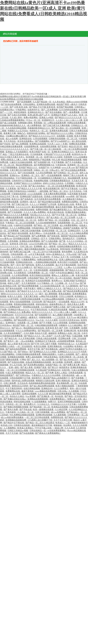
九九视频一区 (61, 283)
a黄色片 (74, 104)
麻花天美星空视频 (64, 207)
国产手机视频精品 (54, 228)
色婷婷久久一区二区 (39, 131)
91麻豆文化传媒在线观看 (21, 162)
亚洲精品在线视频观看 (38, 399)
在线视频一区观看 (65, 136)
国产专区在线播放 (54, 112)
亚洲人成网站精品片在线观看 (73, 260)
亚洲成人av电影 (47, 118)
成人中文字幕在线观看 (66, 265)
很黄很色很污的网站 (36, 133)
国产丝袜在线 (54, 236)
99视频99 (63, 325)
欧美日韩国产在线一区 (40, 152)
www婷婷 (70, 196)
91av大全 (40, 320)
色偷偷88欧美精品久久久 (39, 128)
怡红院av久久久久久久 (41, 215)
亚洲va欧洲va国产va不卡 (39, 115)
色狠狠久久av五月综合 (18, 131)
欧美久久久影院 (15, 296)
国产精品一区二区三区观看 (46, 225)
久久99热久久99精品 (21, 257)
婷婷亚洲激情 (20, 112)
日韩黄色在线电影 (22, 425)
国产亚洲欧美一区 (46, 396)
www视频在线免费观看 (46, 391)
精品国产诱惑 (63, 104)
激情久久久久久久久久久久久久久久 (18, 294)
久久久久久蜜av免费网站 (35, 212)
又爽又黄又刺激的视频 (31, 231)
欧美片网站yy (36, 233)
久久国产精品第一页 (42, 102)
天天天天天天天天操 (24, 315)
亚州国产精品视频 (65, 107)
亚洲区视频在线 (55, 346)
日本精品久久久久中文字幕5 (64, 404)
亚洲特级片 (11, 323)
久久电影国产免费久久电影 (54, 307)
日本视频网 (75, 328)
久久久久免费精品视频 (20, 228)
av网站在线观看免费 (57, 123)
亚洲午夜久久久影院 (54, 157)
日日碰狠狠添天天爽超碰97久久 (53, 178)
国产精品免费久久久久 (24, 320)
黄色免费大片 (30, 404)
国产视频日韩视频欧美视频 (16, 407)
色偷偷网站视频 (41, 181)
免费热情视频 (42, 210)
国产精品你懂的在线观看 (49, 202)
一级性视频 (43, 191)
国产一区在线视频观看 (52, 175)
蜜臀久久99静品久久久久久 (50, 289)
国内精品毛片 (69, 239)
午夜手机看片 (30, 289)
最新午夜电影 (28, 391)
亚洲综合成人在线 (66, 204)
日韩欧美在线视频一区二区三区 (63, 139)
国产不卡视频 (46, 323)
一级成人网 (58, 428)
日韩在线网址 (29, 104)
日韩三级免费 (10, 383)
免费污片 (52, 402)
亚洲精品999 (47, 388)
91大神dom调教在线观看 (53, 299)
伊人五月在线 (16, 365)
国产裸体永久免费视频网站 (48, 433)
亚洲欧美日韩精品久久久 (63, 152)
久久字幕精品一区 (46, 283)
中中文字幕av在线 (43, 428)
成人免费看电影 (35, 125)
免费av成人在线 (75, 399)
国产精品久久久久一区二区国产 (39, 336)
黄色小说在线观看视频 (20, 302)
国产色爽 (49, 373)
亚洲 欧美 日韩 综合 (19, 244)
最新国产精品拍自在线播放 (74, 236)
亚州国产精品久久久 (28, 168)
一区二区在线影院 (24, 346)
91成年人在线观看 (66, 354)
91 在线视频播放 (39, 402)
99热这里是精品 (51, 357)
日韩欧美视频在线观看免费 (28, 354)
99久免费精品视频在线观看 (22, 415)
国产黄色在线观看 (14, 289)
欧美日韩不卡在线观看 (68, 262)
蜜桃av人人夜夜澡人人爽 (63, 275)
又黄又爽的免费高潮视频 (55, 194)
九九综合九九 (44, 404)
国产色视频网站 (43, 141)
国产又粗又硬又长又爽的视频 (57, 125)
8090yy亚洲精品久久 (56, 254)
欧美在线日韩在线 (56, 212)
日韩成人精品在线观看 (47, 339)
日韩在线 (5, 254)
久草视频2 (70, 183)
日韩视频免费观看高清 (60, 181)
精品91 (77, 420)
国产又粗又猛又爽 (75, 307)
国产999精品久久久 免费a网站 (17, 312)
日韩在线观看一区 (19, 254)
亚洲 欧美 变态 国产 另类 (57, 328)
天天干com (71, 317)
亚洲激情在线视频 (77, 323)
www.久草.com (68, 168)
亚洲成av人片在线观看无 (17, 152)
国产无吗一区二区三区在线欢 (59, 278)
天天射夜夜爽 (37, 154)
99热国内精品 (38, 228)
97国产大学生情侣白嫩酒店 (62, 273)
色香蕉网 (68, 157)
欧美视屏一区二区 (35, 157)
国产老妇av (23, 352)
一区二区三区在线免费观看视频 (61, 186)
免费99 (41, 220)
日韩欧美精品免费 (18, 278)
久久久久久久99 (23, 207)
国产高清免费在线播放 (34, 365)
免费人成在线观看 (34, 357)
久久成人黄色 (16, 118)
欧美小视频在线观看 (65, 386)
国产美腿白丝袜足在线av (15, 399)
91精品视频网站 (7, 354)
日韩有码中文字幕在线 (22, 181)
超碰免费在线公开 (58, 304)
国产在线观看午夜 (42, 162)
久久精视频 (74, 391)
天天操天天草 (78, 181)
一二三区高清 (59, 317)
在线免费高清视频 (48, 146)
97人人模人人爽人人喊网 (66, 312)
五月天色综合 (76, 191)
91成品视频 (77, 336)
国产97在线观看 (15, 212)
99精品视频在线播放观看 (12, 146)
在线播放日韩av (7, 110)
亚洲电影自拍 (26, 139)
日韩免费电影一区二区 (78, 415)
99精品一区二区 (41, 170)
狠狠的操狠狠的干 (80, 423)
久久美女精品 (59, 102)
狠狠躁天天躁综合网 (45, 381)
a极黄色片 (33, 317)
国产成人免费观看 (20, 144)
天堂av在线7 (72, 254)
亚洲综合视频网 (29, 394)
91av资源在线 (53, 249)
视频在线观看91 (49, 354)
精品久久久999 (78, 302)
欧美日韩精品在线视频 (40, 275)
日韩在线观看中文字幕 (20, 378)
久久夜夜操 (11, 189)
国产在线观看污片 (43, 315)
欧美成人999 (7, 425)
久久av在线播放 (80, 157)
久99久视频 (29, 333)
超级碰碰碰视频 (57, 270)
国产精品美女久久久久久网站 (60, 133)
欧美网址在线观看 (38, 144)
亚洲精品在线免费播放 (30, 241)
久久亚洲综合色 (81, 252)
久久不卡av (74, 283)
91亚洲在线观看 (41, 270)
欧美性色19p (78, 154)
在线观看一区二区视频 (28, 323)
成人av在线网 (12, 139)
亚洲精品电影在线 (24, 262)
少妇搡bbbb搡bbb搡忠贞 (17, 136)
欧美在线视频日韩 (52, 189)
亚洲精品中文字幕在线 (46, 341)
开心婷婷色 (45, 257)
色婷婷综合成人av (66, 344)
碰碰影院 (53, 333)
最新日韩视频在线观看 (35, 249)
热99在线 (59, 396)
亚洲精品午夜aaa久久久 (19, 310)
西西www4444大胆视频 (77, 102)
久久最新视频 (60, 415)
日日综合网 (37, 302)
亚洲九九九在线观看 (45, 265)
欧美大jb (16, 199)
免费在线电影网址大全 (48, 260)
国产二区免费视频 (50, 110)
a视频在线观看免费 (15, 218)
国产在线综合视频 (16, 362)
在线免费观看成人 (58, 399)
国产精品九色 (11, 339)
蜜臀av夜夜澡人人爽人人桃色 (14, 160)
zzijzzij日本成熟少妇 (38, 244)
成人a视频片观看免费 (62, 315)
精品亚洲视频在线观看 (72, 160)
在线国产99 (44, 168)
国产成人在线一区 (16, 281)
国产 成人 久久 (34, 360)
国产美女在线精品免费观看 (74, 170)
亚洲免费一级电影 (73, 362)
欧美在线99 (11, 291)
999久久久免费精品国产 (11, 307)
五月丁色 (65, 257)
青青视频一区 (40, 123)
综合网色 (68, 425)
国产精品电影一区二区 (40, 407)
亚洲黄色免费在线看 (46, 104)
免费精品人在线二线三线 (69, 333)
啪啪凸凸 (22, 133)
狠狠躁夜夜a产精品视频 (40, 160)
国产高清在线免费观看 (11, 104)
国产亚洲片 (63, 146)
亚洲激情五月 (48, 120)
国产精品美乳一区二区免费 (50, 331)
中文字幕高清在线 (39, 310)
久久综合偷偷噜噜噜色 (46, 223)
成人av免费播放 (58, 412)
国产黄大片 (53, 367)
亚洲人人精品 (61, 373)
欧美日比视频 (40, 346)
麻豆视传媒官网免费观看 (43, 207)
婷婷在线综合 (42, 304)
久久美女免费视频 (44, 173)
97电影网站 (21, 110)
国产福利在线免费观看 (16, 349)
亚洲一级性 (14, 367)
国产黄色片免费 (11, 410)
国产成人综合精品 (37, 186)
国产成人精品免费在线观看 (42, 386)
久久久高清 (70, 428)
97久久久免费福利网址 (26, 331)
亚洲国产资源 (40, 367)
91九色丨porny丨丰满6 (58, 144)
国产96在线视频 (27, 433)
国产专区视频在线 (50, 349)
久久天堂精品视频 (27, 339)
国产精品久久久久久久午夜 (30, 189)
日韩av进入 (55, 170)
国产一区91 (16, 265)
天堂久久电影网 (66, 296)
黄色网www (57, 281)
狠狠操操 (58, 425)
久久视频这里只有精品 (73, 199)
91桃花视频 (5, 199)
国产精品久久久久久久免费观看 (15, 215)
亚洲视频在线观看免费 (16, 420)
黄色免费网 (67, 252)
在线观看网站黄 (32, 146)
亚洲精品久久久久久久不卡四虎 (72, 352)
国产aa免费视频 (39, 236)
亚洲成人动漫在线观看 (55, 196)
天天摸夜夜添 (20, 273)
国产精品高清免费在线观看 (75, 291)
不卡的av (55, 257)
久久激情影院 (72, 286)
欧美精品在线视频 (60, 407)
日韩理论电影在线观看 (31, 299)
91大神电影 (56, 168)
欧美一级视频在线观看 (44, 410)
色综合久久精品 (17, 396)
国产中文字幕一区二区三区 (65, 215)
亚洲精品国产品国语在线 (32, 196)
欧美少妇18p (24, 344)
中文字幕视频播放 (9, 168)
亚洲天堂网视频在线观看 (69, 402)
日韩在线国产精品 (36, 278)
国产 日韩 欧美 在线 (19, 107)
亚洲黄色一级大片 (28, 202)
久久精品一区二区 (26, 412)
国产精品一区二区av (58, 244)
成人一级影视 (50, 246)
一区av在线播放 (27, 341)
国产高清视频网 (24, 102)
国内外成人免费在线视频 (23, 381)
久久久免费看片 (61, 388)
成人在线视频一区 (50, 360)
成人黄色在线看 (79, 141)
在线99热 (66, 370)
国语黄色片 (37, 378)
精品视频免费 (74, 178)
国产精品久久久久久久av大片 (42, 136)
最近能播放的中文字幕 (42, 425)
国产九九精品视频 (50, 241)
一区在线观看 (64, 302)
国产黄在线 (81, 196)
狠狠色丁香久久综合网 (74, 175)
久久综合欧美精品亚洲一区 (53, 286)
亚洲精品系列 (74, 231)
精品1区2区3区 (76, 146)
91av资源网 (31, 396)
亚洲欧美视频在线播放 (76, 212)
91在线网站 (68, 346)
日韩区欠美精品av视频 (18, 431)
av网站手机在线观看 (49, 296)
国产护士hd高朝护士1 (61, 141)
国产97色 (35, 344)
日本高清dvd (6, 325)
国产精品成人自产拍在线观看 (17, 236)
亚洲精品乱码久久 (36, 112)
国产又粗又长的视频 (17, 115)
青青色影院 (65, 249)
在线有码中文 (34, 110)
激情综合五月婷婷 (20, 386)
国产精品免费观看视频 (28, 286)
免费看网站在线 (13, 391)
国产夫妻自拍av (23, 375)
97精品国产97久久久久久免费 (57, 154)
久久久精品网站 (75, 325)
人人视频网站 (6, 320)
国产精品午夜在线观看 (18, 233)
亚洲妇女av (15, 175)
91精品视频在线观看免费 (46, 325)
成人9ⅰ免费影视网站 (69, 225)
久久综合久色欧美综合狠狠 (22, 210)
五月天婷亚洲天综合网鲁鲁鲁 (48, 199)
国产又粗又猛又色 (20, 204)
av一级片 (40, 294)
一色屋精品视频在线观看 (45, 262)
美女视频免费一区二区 (67, 383)
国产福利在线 (28, 265)
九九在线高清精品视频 (16, 128)
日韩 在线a (63, 391)
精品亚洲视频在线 (24, 165)
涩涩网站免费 (65, 339)
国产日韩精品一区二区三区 (66, 173)
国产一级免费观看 (72, 112)
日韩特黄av (80, 107)
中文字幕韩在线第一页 (26, 178)
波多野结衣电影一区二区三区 (23, 220)
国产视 (62, 241)
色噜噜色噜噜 (45, 317)
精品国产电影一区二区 (23, 325)
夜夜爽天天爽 (10, 133)
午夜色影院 (11, 412)
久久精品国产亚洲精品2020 (48, 370)
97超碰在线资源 (19, 194)
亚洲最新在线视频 (16, 357)
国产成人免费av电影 (53, 291)
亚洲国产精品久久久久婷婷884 (28, 183)
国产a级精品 (22, 317)
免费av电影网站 (31, 118)
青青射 (79, 204)
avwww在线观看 (35, 194)
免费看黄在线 (57, 417)
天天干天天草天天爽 (63, 420)
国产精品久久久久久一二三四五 (48, 267)
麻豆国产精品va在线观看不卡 (57, 378)
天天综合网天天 (13, 260)
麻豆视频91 (82, 317)
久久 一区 (28, 270)
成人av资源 (13, 344)
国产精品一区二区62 (59, 191)
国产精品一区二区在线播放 (57, 220)
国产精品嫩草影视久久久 (61, 210)
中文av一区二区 (34, 120)
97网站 (23, 360)
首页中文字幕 (34, 349)
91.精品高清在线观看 (58, 310)
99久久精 (56, 160)
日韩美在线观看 (76, 373)
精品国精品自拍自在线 (34, 328)
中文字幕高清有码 (14, 388)
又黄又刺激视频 (43, 412)
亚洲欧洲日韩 (70, 331)
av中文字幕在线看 (37, 254)
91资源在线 (61, 165)
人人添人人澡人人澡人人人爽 (69, 120)
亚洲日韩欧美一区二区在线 (72, 357)
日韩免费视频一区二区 (38, 273)
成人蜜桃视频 (51, 294)
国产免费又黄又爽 (72, 365)
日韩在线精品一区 (38, 431)
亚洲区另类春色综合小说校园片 (22, 191)
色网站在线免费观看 (77, 123)
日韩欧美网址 (55, 239)
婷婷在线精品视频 (22, 402)
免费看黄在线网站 (70, 202)
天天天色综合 (10, 141)
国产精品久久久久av (75, 270)
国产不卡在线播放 (74, 162)
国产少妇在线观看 (26, 173)
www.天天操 (22, 186)
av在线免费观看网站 (57, 431)
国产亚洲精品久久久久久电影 (43, 352)
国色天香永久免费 (76, 304)
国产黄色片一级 (11, 341)
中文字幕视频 (58, 162)
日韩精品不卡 (72, 299)
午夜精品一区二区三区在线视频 (20, 223)
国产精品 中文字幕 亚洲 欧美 (42, 107)
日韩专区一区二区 (14, 404)
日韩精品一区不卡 (39, 239)
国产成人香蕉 (27, 367)
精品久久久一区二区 (35, 373)
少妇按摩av (78, 315)
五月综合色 (22, 383)
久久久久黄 (43, 394)
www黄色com (6, 239)
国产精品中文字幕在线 (14, 423)
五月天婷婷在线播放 (68, 110)
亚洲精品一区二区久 (31, 175)
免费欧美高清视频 (78, 144)
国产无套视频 (78, 378)
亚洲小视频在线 (63, 381)
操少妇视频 (58, 362)
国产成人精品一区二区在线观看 (66, 128)
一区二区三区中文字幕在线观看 (46, 252)
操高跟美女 (64, 367)
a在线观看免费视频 (66, 341)
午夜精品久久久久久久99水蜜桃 (46, 375)
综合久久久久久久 (9, 173)
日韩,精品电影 (68, 375)
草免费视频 (77, 249)
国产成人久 (17, 328)
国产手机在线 (26, 410)
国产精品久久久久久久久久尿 (68, 118)
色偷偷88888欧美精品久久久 (13, 125)
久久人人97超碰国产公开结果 (43, 204)
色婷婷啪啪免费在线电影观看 (42, 383)
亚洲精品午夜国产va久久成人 (65, 115)
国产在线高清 (27, 199)
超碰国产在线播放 (72, 228)
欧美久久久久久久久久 (43, 312)
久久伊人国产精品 (63, 336)
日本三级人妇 (26, 246)
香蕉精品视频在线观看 (24, 304)
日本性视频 (75, 257)
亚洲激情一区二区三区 (78, 165)
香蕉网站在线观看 (32, 307)
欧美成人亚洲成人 (26, 428)
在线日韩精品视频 (32, 388)
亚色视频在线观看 (22, 239)
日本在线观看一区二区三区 (56, 233)
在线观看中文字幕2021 (35, 218)
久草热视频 (13, 241)
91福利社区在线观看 (23, 225)
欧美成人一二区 (63, 423)
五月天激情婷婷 (29, 283)
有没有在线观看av (26, 141)
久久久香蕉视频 (60, 323)
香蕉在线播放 (65, 294)
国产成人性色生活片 (69, 360)
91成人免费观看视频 (15, 373)
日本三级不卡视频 (49, 344)
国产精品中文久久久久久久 (30, 291)
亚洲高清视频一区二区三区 (55, 231)
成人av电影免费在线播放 (12, 417)
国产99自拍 (5, 144)
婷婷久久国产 (14, 283)
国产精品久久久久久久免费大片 (18, 267)
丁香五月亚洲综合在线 (19, 154)
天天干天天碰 (12, 433)
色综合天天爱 (41, 333)
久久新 (80, 218)
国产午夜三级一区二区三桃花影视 (46, 149)
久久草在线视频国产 (13, 333)
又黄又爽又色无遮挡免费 (21, 170)
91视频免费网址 (29, 260)
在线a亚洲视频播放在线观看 (39, 362)
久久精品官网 (61, 410)
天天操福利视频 (7, 262)
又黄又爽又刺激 (31, 296)
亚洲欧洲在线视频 (44, 415)
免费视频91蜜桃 (25, 123)
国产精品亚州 (50, 302)
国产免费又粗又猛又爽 (20, 252)
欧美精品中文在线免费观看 (38, 281)
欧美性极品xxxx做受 (13, 270)
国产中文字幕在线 (70, 189)
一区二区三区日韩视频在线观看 (20, 370)
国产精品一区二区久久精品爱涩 (40, 423)
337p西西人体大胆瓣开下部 (40, 420)
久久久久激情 (52, 320)
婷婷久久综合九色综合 (54, 183)
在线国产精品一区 (54, 365)
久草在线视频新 (40, 139)
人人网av (68, 267)
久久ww (35, 257)
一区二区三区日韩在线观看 (37, 417)
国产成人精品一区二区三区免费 (61, 218)
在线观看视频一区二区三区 (70, 223)
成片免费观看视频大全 (44, 165)
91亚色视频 (73, 194)
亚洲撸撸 (38, 246)
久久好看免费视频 (20, 275)
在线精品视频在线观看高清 (70, 246)
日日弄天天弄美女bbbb (70, 320)
